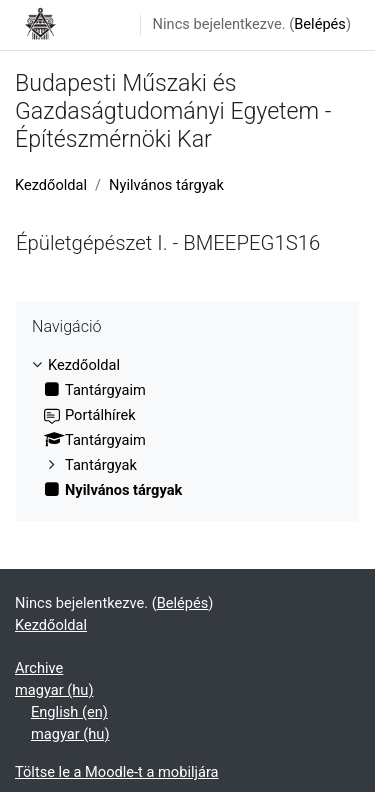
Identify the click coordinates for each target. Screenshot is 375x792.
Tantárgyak (101, 465)
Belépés (320, 24)
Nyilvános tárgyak (166, 185)
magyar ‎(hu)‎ (54, 690)
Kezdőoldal (51, 185)
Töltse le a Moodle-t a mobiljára (117, 772)
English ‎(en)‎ (69, 712)
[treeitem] (187, 428)
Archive (39, 668)
